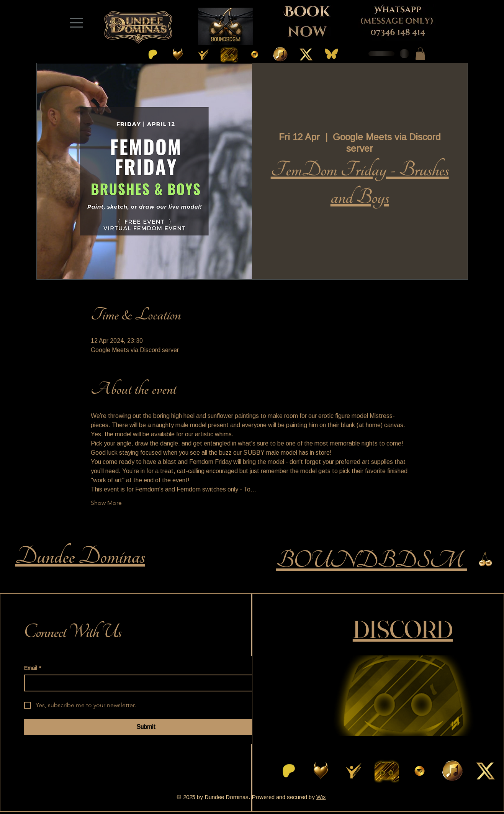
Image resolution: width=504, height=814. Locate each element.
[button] (420, 54)
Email (33, 668)
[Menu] (76, 23)
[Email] (143, 683)
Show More (106, 503)
